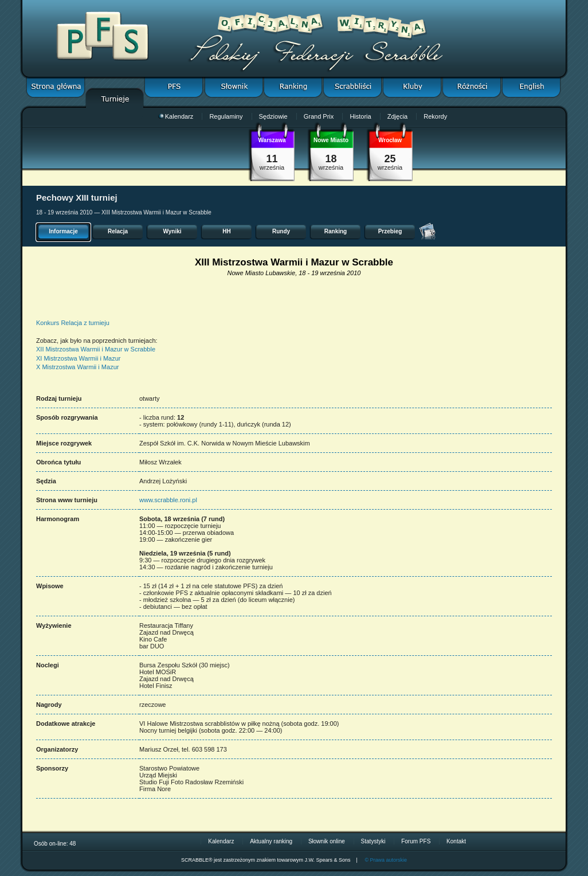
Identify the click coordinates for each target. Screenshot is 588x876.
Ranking (336, 231)
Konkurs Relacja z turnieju (73, 323)
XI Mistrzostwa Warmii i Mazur (79, 358)
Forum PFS (416, 841)
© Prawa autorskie (386, 860)
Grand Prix (319, 116)
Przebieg (390, 231)
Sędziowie (273, 116)
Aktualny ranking (271, 841)
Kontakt (456, 841)
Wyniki (172, 231)
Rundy (281, 231)
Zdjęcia (397, 116)
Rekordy (435, 116)
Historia (360, 116)
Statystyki (373, 841)
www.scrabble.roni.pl (168, 500)
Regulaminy (226, 116)
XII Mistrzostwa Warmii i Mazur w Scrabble (96, 349)
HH (226, 231)
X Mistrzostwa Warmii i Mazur (77, 367)
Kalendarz (176, 116)
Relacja (118, 231)
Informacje (63, 231)
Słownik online (327, 841)
